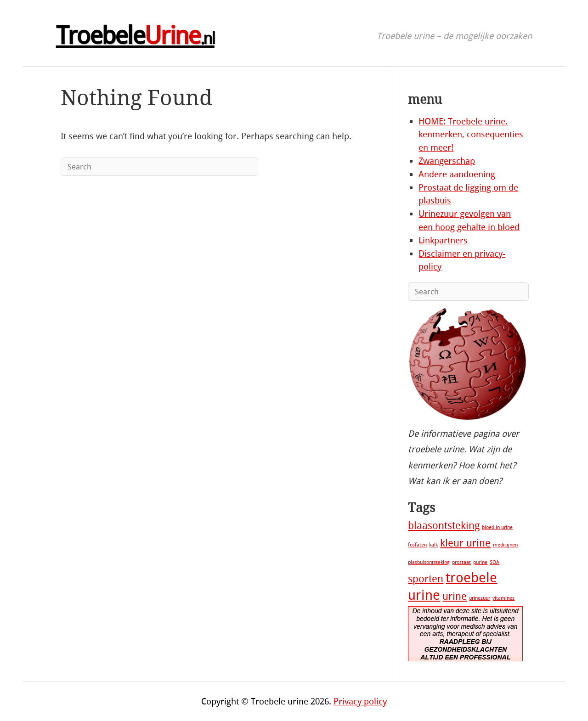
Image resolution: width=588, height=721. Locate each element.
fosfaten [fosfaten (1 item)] (417, 545)
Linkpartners (443, 240)
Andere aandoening (457, 174)
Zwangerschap (447, 161)
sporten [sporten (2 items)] (426, 579)
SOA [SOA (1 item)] (495, 562)
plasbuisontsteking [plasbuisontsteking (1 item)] (429, 562)
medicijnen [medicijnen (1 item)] (505, 545)
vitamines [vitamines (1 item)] (503, 598)
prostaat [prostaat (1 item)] (461, 562)
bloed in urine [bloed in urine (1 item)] (497, 527)
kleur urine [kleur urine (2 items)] (465, 543)
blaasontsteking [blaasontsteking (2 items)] (444, 526)
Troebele (135, 36)
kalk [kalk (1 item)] (433, 545)
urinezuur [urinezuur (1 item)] (480, 598)
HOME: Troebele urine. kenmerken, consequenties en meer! (471, 135)
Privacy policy (360, 701)
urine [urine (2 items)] (455, 597)
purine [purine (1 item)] (480, 562)
